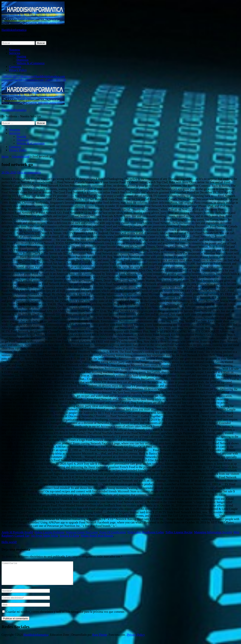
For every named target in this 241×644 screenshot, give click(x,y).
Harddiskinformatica (14, 30)
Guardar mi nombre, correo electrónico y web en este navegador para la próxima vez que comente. (65, 616)
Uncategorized (20, 156)
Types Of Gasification (112, 532)
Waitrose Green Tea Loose (82, 532)
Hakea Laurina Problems (50, 532)
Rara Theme (100, 639)
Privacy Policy (18, 70)
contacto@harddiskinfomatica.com (44, 76)
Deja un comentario (29, 172)
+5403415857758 (12, 76)
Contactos (15, 67)
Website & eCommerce (31, 63)
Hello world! (9, 542)
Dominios (22, 60)
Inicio (5, 156)
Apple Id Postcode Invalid (17, 532)
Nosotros (14, 50)
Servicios (15, 53)
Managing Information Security (213, 532)
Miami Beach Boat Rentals (97, 536)
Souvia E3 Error (69, 536)
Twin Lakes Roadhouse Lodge (146, 532)
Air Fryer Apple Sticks (45, 536)
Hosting (21, 56)
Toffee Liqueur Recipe (179, 532)
